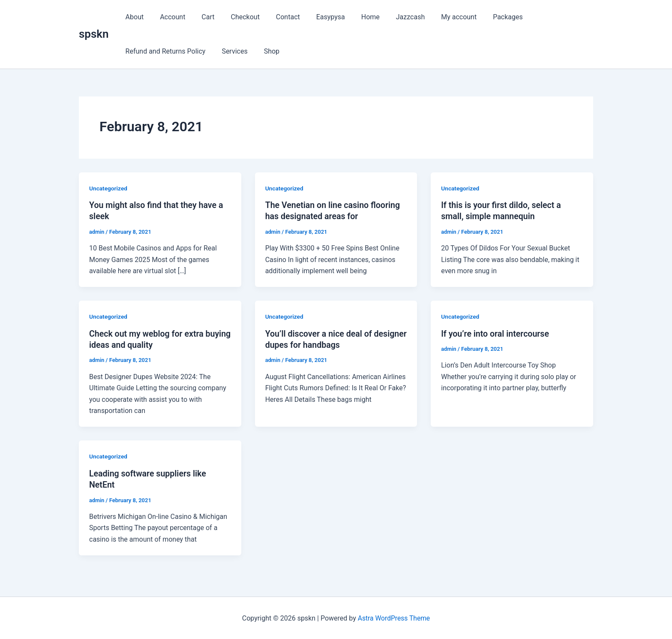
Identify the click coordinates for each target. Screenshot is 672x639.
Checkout (236, 17)
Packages (483, 17)
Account (169, 17)
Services (231, 51)
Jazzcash (391, 17)
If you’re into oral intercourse (496, 333)
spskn (94, 34)
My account (437, 17)
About (133, 17)
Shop (265, 51)
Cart (201, 17)
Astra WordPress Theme (394, 617)
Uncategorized (109, 188)
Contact (276, 17)
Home (354, 17)
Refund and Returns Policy (164, 51)
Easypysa (316, 17)
